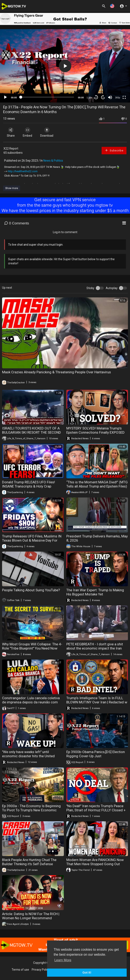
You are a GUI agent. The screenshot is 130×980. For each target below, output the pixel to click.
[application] (65, 66)
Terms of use (20, 970)
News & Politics (53, 161)
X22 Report (11, 148)
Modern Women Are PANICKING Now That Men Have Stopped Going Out (95, 862)
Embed (27, 132)
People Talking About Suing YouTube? (31, 590)
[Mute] (110, 97)
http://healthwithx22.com (23, 171)
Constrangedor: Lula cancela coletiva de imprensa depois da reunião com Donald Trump (31, 702)
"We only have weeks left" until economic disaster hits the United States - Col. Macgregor (28, 756)
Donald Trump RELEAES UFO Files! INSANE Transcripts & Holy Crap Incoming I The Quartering (29, 486)
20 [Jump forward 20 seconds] (103, 97)
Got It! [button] (87, 973)
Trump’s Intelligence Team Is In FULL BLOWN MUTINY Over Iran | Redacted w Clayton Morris (97, 702)
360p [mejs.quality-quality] (118, 98)
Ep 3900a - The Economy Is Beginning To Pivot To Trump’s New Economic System (31, 810)
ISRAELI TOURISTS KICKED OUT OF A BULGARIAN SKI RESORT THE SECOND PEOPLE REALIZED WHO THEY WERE (32, 432)
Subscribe (114, 150)
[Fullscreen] (124, 97)
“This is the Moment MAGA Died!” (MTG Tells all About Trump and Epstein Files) (97, 484)
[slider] (47, 97)
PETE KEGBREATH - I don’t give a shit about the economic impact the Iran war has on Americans (95, 648)
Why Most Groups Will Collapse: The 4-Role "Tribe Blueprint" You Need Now (32, 646)
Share (11, 132)
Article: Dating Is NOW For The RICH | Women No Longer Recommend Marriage (31, 918)
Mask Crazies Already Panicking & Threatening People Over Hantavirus (56, 372)
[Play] (5, 97)
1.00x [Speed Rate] (89, 98)
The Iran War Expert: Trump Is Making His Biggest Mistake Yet (95, 592)
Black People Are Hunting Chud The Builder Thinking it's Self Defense (29, 862)
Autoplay (112, 288)
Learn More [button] (63, 960)
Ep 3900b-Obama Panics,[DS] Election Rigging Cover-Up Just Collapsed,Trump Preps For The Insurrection (96, 758)
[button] (112, 6)
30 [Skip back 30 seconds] (96, 97)
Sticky (90, 288)
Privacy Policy (41, 970)
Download (47, 132)
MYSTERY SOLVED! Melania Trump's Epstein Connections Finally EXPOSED (95, 430)
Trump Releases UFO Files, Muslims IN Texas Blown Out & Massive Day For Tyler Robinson (32, 540)
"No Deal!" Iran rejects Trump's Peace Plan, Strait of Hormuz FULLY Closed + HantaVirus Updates (96, 810)
